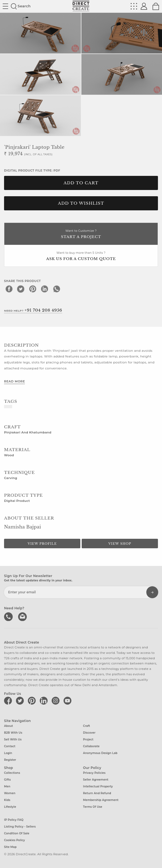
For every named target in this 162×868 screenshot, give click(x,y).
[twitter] (21, 289)
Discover (89, 733)
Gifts (7, 780)
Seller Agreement (96, 780)
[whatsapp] (57, 289)
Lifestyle (10, 807)
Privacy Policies (94, 773)
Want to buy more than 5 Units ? (81, 256)
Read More (14, 381)
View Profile (42, 544)
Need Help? (33, 310)
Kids (7, 800)
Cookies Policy (14, 840)
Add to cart (81, 183)
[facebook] (9, 289)
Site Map (10, 847)
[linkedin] (45, 289)
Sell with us (13, 739)
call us (9, 616)
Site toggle (5, 6)
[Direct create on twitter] (21, 701)
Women (10, 793)
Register (10, 760)
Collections (12, 773)
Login (8, 753)
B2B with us (13, 733)
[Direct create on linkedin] (45, 701)
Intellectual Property (98, 786)
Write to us (23, 616)
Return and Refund (97, 793)
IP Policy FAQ (14, 820)
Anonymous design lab (100, 753)
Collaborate (91, 746)
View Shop (120, 544)
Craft (87, 726)
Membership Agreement (101, 800)
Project (88, 739)
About (9, 726)
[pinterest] (33, 289)
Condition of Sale (17, 833)
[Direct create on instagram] (57, 701)
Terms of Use (93, 807)
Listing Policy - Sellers (20, 827)
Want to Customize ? (81, 234)
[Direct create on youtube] (68, 701)
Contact (10, 746)
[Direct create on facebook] (9, 701)
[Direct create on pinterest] (33, 701)
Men (7, 786)
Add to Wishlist (81, 203)
